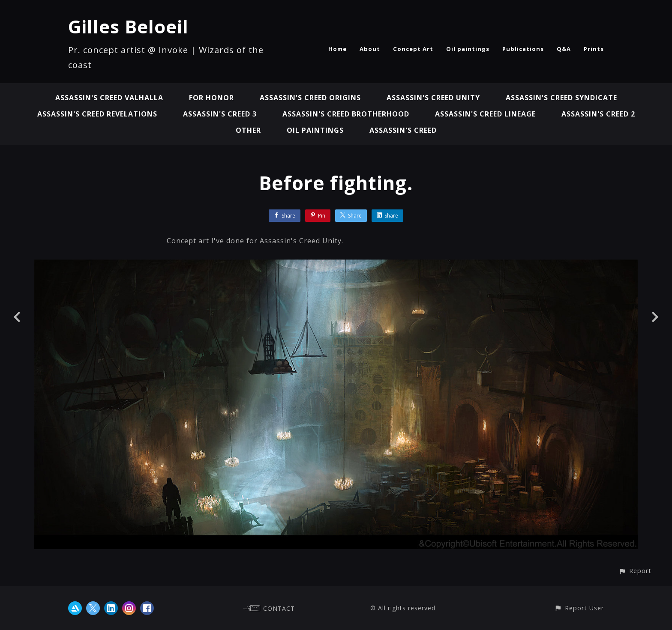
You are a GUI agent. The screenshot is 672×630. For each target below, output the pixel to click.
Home (337, 49)
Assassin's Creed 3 (220, 114)
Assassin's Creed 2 (598, 114)
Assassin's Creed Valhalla (109, 98)
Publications (523, 49)
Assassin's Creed (403, 130)
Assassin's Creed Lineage (485, 114)
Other (248, 130)
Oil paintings (468, 49)
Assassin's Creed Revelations (97, 114)
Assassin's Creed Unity (433, 98)
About (370, 49)
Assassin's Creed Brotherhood (346, 114)
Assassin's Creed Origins (310, 98)
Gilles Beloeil (128, 26)
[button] (635, 571)
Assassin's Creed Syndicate (561, 98)
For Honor (211, 98)
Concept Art (413, 49)
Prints (594, 49)
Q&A (564, 49)
